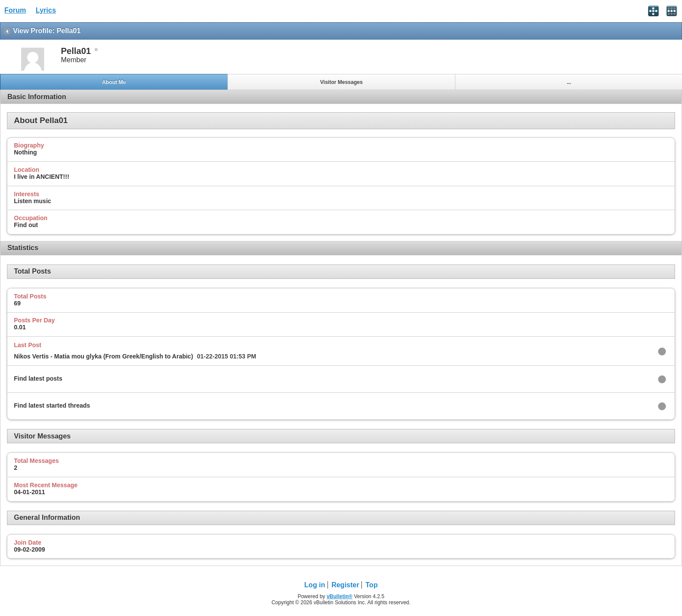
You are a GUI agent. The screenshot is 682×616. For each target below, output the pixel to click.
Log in (315, 585)
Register (345, 585)
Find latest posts (38, 378)
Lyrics (46, 10)
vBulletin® (340, 596)
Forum (15, 10)
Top (371, 585)
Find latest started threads (52, 405)
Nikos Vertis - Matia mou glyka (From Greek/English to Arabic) (104, 356)
